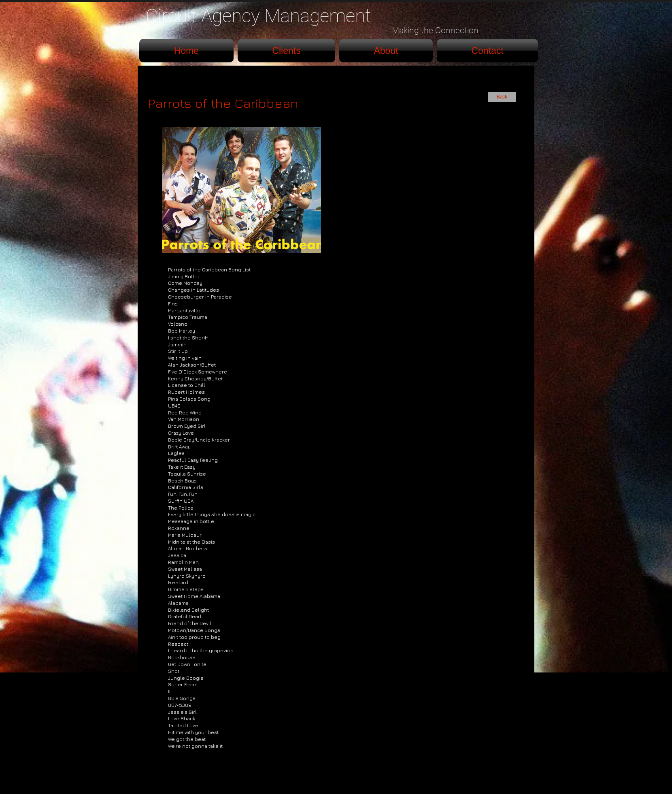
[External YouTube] (442, 188)
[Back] (502, 97)
